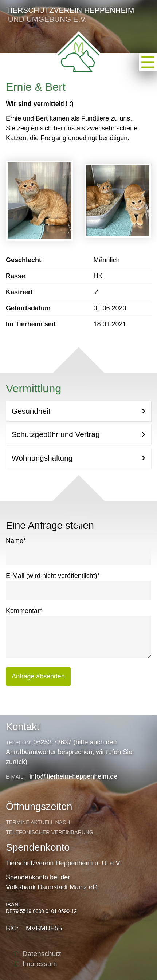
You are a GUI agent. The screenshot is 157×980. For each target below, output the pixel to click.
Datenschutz (42, 954)
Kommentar (24, 610)
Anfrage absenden (38, 676)
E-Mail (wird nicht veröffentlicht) (53, 575)
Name (16, 540)
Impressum (40, 964)
